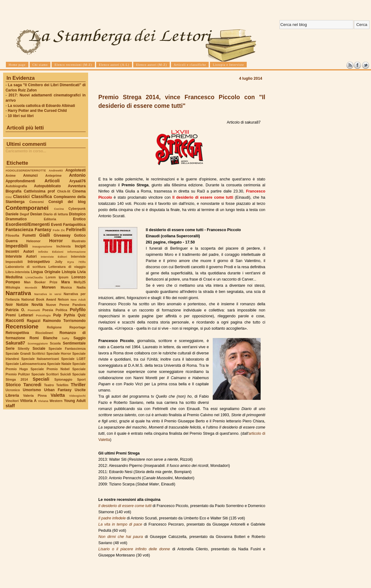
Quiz (82, 315)
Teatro (49, 385)
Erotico (79, 219)
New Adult (78, 300)
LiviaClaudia (34, 277)
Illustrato (79, 241)
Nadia (81, 287)
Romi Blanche (44, 338)
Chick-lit (64, 191)
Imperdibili (17, 246)
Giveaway (62, 235)
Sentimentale (74, 343)
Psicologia (43, 315)
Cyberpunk (77, 209)
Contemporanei (27, 208)
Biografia (13, 191)
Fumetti (29, 235)
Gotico (80, 235)
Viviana (43, 401)
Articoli (52, 181)
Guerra (12, 241)
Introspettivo (39, 262)
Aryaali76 (77, 181)
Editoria (50, 219)
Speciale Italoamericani (40, 359)
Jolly (58, 262)
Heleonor (33, 241)
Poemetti (34, 310)
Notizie (22, 305)
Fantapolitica (74, 225)
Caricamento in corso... (26, 151)
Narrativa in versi (48, 294)
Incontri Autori (20, 252)
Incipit (80, 246)
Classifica (42, 197)
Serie (10, 349)
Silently (23, 349)
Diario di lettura (55, 214)
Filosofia (12, 235)
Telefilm (62, 385)
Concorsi (36, 202)
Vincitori (12, 401)
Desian (36, 214)
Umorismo (32, 390)
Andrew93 (56, 170)
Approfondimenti (20, 181)
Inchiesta (63, 246)
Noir (9, 305)
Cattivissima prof (39, 191)
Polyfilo (78, 310)
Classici (21, 197)
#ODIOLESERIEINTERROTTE (26, 170)
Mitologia (13, 287)
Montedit (31, 288)
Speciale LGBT (73, 359)
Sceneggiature (38, 343)
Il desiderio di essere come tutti (125, 506)
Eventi (57, 225)
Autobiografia (16, 186)
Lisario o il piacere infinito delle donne (134, 549)
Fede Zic (59, 230)
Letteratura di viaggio (67, 267)
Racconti (15, 320)
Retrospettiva (17, 333)
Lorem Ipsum (57, 277)
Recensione (22, 326)
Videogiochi (78, 396)
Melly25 (80, 282)
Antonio (77, 175)
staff (10, 406)
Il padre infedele (112, 518)
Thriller (78, 385)
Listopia (69, 272)
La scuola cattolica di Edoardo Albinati (41, 106)
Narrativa (18, 293)
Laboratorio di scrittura (26, 267)
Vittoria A (28, 401)
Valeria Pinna (35, 396)
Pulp (57, 315)
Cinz (9, 197)
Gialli (45, 235)
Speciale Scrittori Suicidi (51, 374)
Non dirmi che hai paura (121, 537)
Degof (24, 214)
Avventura (77, 186)
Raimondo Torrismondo (64, 321)
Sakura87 (15, 343)
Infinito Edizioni (51, 252)
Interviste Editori (54, 257)
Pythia (70, 315)
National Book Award (39, 299)
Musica (66, 287)
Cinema (79, 191)
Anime (11, 176)
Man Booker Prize (41, 282)
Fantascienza (19, 230)
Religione (54, 327)
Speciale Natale (59, 364)
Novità (37, 305)
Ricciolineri (44, 333)
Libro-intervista (18, 272)
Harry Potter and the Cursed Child (37, 111)
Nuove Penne (58, 305)
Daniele (12, 214)
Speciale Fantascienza (67, 349)
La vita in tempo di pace (120, 524)
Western (56, 401)
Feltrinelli (76, 230)
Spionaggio (63, 379)
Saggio (80, 338)
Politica (62, 310)
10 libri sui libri (21, 116)
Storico (13, 385)
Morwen (49, 287)
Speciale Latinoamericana (26, 364)
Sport (81, 379)
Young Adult (75, 401)
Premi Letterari (19, 315)
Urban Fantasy (58, 390)
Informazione (77, 252)
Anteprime (54, 176)
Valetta (58, 395)
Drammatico (16, 219)
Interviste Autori (21, 256)
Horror (56, 241)
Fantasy (43, 230)
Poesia (48, 310)
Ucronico (13, 390)
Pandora (79, 305)
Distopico (77, 214)
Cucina (59, 209)
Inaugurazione (42, 246)
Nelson (63, 299)
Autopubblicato (47, 186)
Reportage (77, 327)
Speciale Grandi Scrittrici (25, 353)
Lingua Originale (46, 272)
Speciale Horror (59, 353)
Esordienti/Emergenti (28, 224)
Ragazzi (34, 321)
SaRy (66, 338)
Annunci (30, 176)
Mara (66, 282)
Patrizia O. (15, 310)
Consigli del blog (67, 202)
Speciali (41, 379)
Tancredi (32, 385)
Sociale (39, 349)
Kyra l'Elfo (77, 262)
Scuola (55, 343)
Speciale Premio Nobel (50, 369)
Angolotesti (76, 170)
